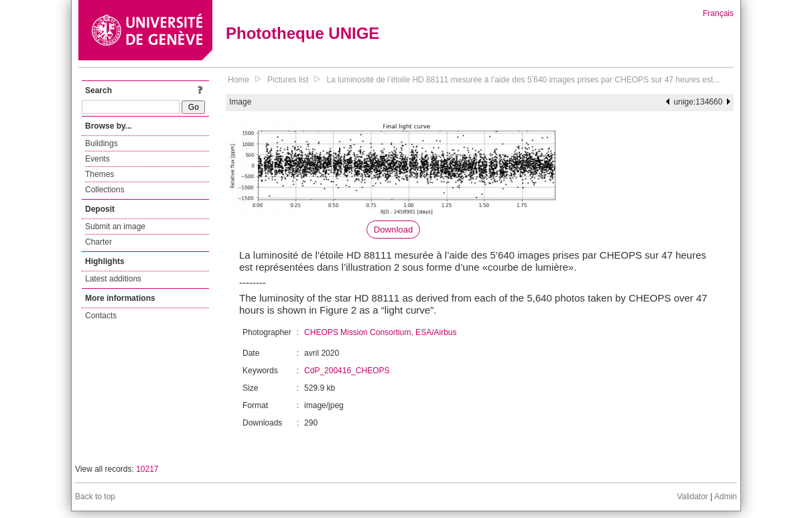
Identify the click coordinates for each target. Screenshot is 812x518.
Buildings (101, 143)
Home (239, 80)
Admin (726, 497)
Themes (99, 174)
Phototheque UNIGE (302, 33)
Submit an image (115, 226)
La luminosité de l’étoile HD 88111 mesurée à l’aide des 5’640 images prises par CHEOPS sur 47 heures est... (523, 80)
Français (718, 13)
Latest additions (113, 279)
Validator (692, 497)
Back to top (95, 497)
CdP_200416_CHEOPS (347, 371)
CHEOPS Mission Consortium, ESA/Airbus (380, 332)
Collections (105, 190)
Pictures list (288, 80)
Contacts (101, 316)
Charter (98, 242)
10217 (147, 469)
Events (97, 159)
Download (394, 230)
